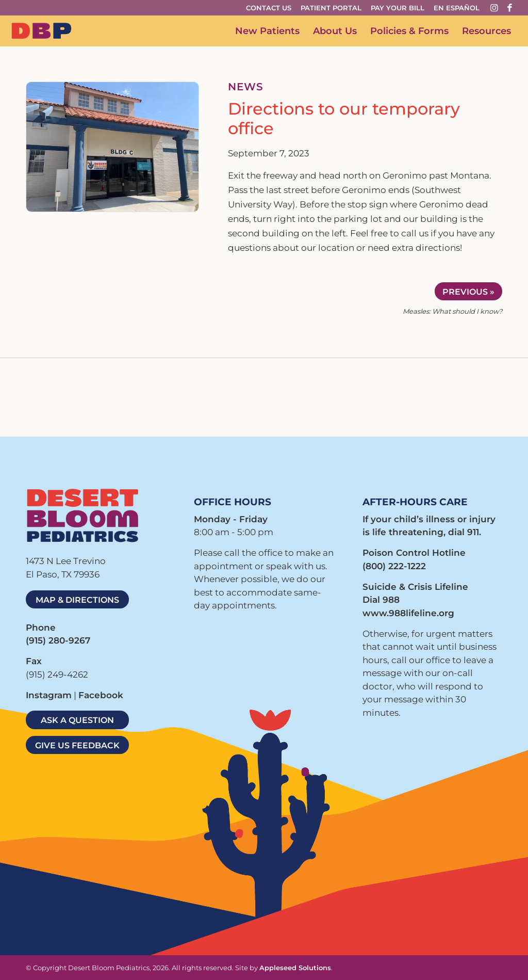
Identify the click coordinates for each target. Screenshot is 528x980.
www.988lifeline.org (408, 613)
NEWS (246, 87)
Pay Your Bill (398, 8)
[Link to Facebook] (510, 8)
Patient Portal (331, 8)
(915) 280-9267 (58, 640)
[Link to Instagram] (494, 8)
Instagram (49, 695)
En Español (457, 8)
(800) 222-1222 (394, 566)
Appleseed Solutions (295, 968)
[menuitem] (272, 8)
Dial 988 (381, 600)
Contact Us (269, 8)
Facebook (101, 695)
